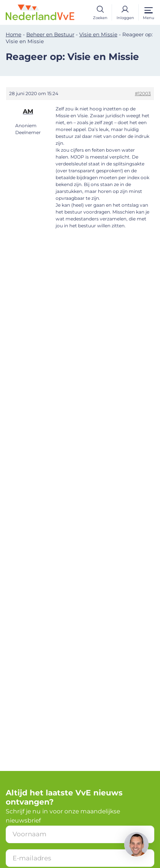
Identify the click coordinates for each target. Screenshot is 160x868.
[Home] (40, 12)
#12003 (143, 93)
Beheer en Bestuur (50, 34)
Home (14, 34)
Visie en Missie (98, 34)
